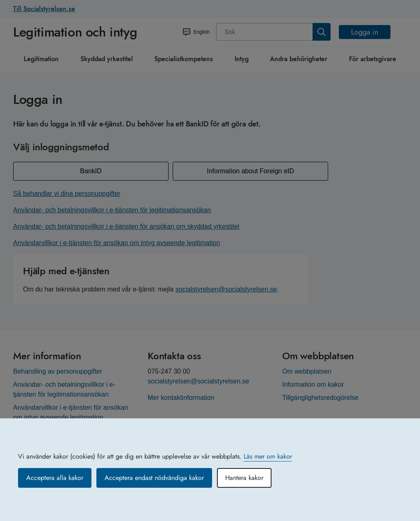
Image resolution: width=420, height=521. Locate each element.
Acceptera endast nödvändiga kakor (154, 478)
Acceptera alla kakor (55, 478)
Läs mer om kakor (268, 456)
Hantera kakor (244, 478)
